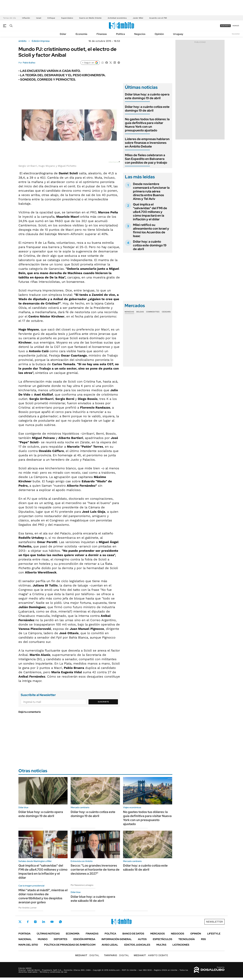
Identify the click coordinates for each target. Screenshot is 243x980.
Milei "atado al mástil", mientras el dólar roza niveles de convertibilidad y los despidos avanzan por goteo (43, 896)
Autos (142, 939)
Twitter (20, 922)
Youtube (52, 922)
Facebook (28, 922)
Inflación (26, 18)
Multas (161, 945)
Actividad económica (117, 18)
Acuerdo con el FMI (158, 18)
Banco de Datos (133, 934)
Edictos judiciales (137, 945)
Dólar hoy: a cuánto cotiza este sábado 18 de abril (145, 868)
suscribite (225, 26)
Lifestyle (214, 934)
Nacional (25, 939)
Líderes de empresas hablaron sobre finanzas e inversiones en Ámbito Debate (147, 143)
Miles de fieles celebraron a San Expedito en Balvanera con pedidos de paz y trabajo (146, 159)
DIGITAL (87, 955)
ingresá (236, 26)
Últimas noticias (48, 934)
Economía (81, 34)
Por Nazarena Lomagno (82, 885)
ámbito (22, 41)
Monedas (129, 312)
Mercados (158, 934)
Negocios (140, 34)
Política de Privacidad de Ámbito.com (70, 945)
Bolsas (140, 312)
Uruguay (178, 34)
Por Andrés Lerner (28, 908)
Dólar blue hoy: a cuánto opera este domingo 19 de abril (147, 96)
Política (120, 34)
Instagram (35, 922)
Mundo (43, 939)
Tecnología (187, 939)
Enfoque (51, 18)
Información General (117, 939)
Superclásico (67, 18)
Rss (203, 939)
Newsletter (236, 34)
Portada (24, 934)
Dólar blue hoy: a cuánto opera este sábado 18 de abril (93, 899)
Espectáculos (162, 939)
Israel (39, 18)
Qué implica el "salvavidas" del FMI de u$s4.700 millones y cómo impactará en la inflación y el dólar (150, 212)
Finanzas (102, 34)
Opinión (159, 34)
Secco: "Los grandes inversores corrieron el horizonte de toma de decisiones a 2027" (95, 870)
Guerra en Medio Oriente (90, 18)
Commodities (153, 312)
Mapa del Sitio (28, 945)
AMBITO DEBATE (151, 955)
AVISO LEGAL (110, 945)
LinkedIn (44, 922)
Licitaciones (181, 945)
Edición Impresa (84, 939)
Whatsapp (60, 922)
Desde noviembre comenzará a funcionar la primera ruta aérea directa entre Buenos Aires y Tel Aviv (151, 191)
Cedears (166, 312)
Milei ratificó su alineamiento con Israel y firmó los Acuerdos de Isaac (151, 230)
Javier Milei (138, 18)
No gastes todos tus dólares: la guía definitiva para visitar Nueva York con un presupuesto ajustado (147, 125)
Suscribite (103, 702)
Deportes (61, 939)
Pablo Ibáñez (29, 63)
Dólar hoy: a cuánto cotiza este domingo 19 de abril (147, 109)
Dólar (63, 34)
